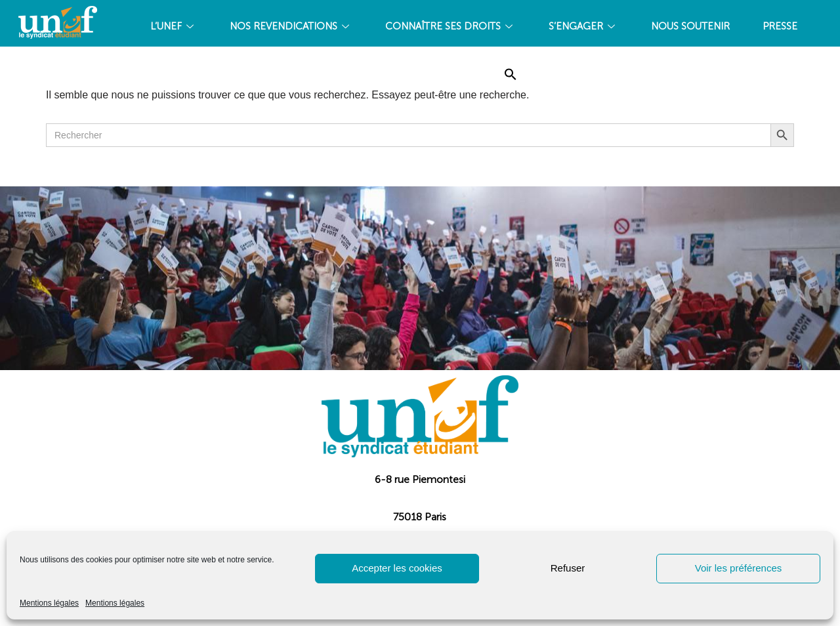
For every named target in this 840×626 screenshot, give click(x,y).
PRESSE (780, 26)
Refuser (568, 568)
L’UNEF (174, 26)
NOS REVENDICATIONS (291, 26)
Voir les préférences (739, 568)
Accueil (451, 74)
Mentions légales (49, 603)
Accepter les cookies (397, 568)
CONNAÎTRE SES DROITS (451, 26)
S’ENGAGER (583, 26)
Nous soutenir (690, 26)
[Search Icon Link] (511, 74)
